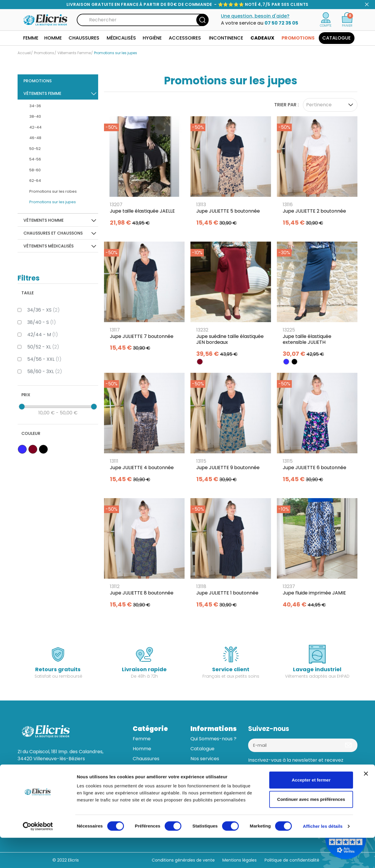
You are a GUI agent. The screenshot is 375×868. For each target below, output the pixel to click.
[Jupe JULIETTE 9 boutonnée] (231, 430)
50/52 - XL (43, 347)
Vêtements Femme (42, 93)
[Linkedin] (270, 784)
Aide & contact (208, 779)
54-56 (35, 159)
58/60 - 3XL (45, 371)
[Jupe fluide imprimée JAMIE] (317, 555)
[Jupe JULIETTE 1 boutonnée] (231, 555)
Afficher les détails (323, 856)
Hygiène (142, 779)
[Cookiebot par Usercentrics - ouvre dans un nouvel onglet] (38, 857)
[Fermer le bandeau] (366, 804)
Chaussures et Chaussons (53, 233)
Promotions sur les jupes (53, 202)
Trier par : (287, 105)
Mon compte (205, 788)
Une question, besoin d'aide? (255, 16)
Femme (142, 739)
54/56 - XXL (44, 359)
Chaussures (146, 759)
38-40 (35, 116)
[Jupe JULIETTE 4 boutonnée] (144, 430)
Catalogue (202, 749)
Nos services (205, 759)
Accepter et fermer (311, 810)
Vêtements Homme (44, 220)
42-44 (35, 127)
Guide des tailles (209, 769)
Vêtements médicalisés (48, 246)
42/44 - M (43, 335)
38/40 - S (42, 322)
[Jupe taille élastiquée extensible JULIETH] (317, 301)
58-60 (35, 170)
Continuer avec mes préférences (311, 829)
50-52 (35, 149)
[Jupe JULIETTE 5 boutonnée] (231, 173)
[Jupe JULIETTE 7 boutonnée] (144, 298)
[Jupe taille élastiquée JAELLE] (144, 173)
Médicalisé (145, 769)
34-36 (35, 106)
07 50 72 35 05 (281, 23)
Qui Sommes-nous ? (213, 739)
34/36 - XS (44, 310)
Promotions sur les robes (53, 191)
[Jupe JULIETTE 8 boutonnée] (144, 555)
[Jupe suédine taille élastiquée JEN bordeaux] (231, 301)
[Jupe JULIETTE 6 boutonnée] (317, 430)
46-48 (35, 138)
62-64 (35, 181)
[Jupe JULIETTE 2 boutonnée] (317, 173)
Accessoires (147, 788)
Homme (142, 749)
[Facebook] (255, 784)
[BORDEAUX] (200, 362)
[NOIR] (294, 362)
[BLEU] (286, 362)
